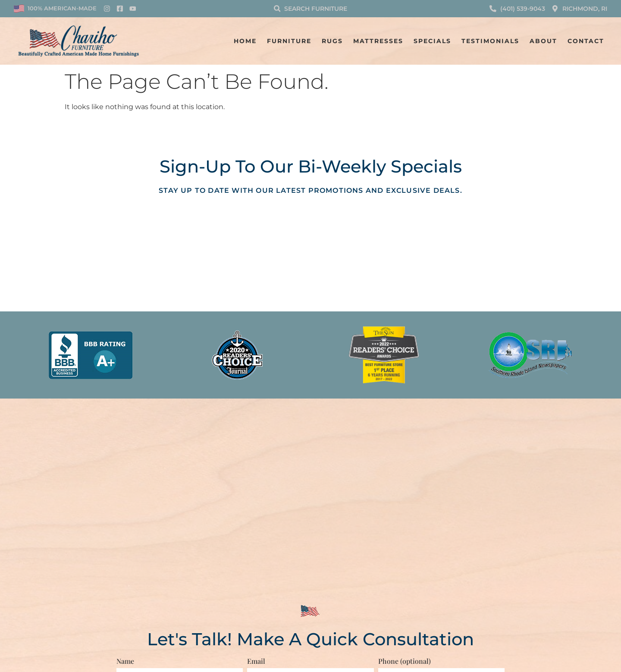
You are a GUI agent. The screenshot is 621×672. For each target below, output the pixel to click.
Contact (586, 41)
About (543, 41)
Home (245, 41)
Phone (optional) (405, 661)
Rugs (332, 41)
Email (256, 661)
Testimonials (490, 41)
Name (125, 661)
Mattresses (378, 41)
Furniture (289, 41)
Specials (432, 41)
